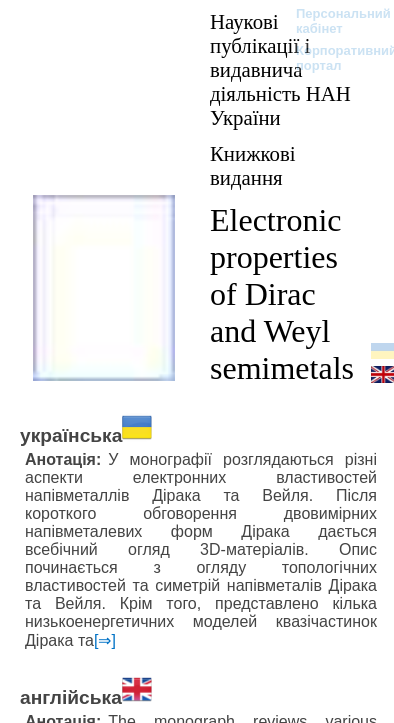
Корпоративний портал (333, 58)
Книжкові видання (253, 165)
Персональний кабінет (333, 21)
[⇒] (105, 640)
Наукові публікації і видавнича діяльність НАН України (280, 69)
